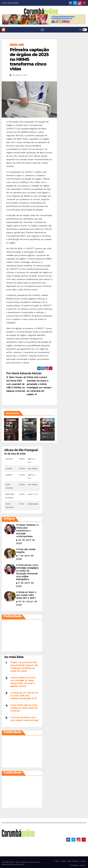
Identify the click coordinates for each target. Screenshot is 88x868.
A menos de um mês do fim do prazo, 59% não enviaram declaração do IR (24, 696)
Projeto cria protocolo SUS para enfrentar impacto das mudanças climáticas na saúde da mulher (24, 667)
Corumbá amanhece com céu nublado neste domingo (24, 719)
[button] (80, 30)
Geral (57, 861)
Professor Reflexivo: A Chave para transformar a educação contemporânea (27, 531)
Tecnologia (74, 865)
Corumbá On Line (17, 843)
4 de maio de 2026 (10, 433)
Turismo (82, 865)
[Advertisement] (22, 636)
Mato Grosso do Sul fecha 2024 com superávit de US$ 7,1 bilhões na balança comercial (16, 384)
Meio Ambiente (73, 861)
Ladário (63, 861)
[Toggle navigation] (42, 30)
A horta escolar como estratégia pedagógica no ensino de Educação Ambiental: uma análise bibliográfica (27, 572)
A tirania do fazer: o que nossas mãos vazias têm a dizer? (26, 595)
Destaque (14, 45)
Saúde (21, 45)
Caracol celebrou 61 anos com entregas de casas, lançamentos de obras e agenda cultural (23, 682)
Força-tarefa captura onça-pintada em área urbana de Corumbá (24, 708)
